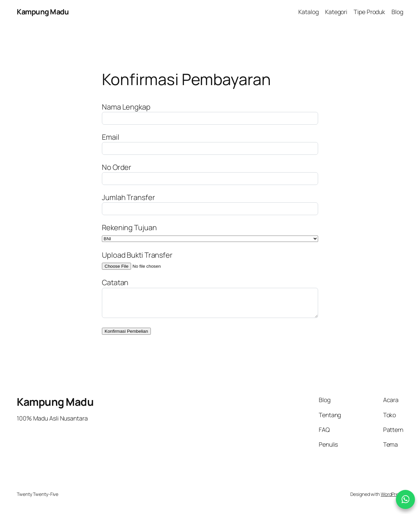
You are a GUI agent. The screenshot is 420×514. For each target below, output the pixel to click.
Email (111, 137)
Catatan (115, 282)
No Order (117, 167)
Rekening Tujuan (129, 227)
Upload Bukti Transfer (137, 255)
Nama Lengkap (126, 107)
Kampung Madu (43, 12)
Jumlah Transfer (129, 197)
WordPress (392, 494)
